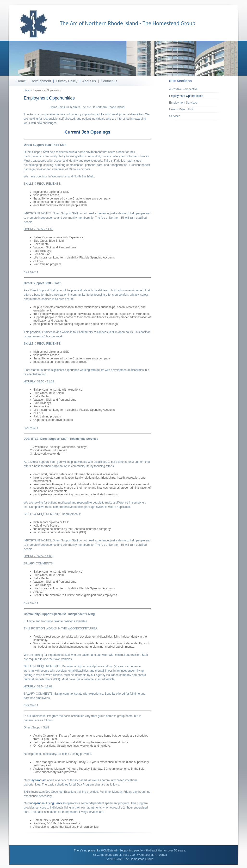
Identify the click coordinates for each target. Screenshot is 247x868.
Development (41, 81)
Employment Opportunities (186, 96)
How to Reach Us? (181, 109)
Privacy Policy (67, 81)
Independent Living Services (47, 803)
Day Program (38, 780)
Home (21, 81)
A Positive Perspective (183, 89)
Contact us (109, 81)
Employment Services (183, 103)
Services (175, 116)
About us (89, 81)
